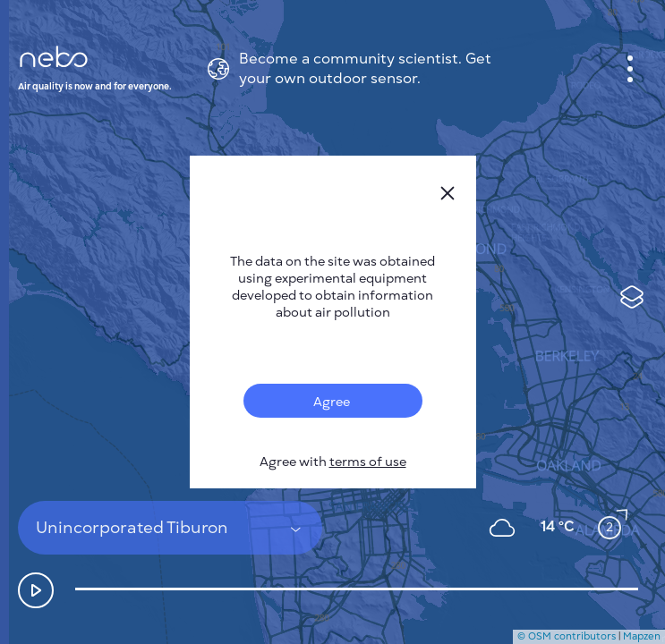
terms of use (368, 462)
